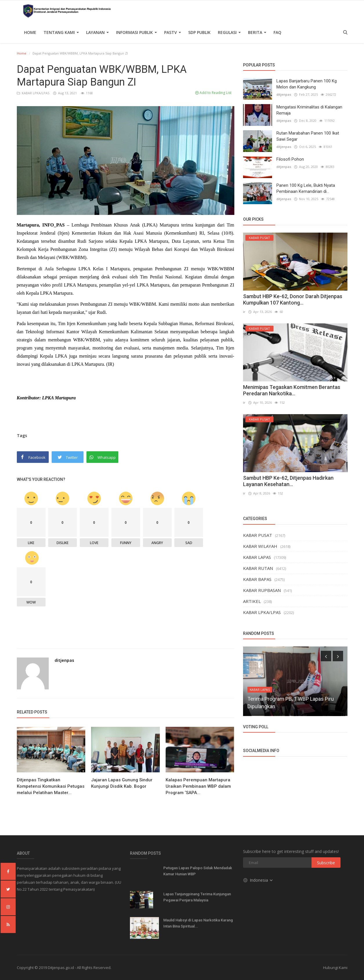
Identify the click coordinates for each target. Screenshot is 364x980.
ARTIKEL (252, 601)
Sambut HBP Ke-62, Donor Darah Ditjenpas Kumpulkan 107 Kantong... (293, 299)
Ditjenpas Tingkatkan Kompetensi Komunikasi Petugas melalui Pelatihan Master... (51, 786)
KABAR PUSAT (258, 535)
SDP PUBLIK (199, 32)
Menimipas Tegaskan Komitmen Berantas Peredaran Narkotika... (292, 390)
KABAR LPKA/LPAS (33, 93)
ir (244, 312)
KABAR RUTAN (258, 568)
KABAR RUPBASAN (262, 590)
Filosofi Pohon (290, 159)
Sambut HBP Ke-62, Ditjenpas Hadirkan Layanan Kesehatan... (288, 481)
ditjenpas (64, 660)
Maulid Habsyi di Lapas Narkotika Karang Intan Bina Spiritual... (198, 923)
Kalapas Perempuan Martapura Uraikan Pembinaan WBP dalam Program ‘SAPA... (198, 786)
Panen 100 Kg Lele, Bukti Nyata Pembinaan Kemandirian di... (306, 188)
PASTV (173, 32)
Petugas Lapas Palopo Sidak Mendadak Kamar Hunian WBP (198, 871)
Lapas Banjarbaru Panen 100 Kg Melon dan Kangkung (307, 84)
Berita (257, 32)
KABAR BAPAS (257, 579)
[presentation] (326, 656)
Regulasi (229, 32)
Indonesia (258, 880)
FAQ (277, 32)
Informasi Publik (136, 32)
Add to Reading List (213, 93)
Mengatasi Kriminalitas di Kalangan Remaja (309, 110)
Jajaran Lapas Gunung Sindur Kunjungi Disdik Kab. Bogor (122, 783)
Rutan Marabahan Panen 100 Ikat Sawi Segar (308, 136)
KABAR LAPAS (257, 557)
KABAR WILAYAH (260, 546)
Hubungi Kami (335, 968)
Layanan (97, 32)
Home (30, 32)
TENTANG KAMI (61, 32)
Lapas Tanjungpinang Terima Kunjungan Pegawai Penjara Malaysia (197, 897)
